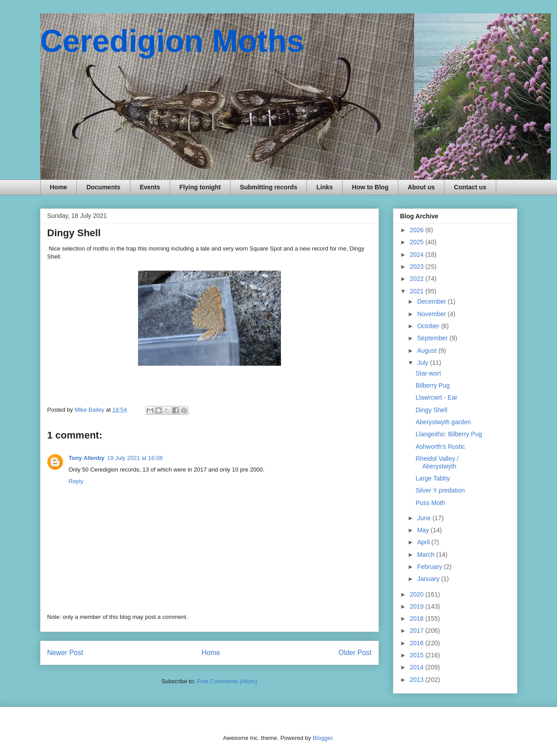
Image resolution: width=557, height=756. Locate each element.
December (432, 301)
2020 (417, 594)
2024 (417, 255)
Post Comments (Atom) (227, 681)
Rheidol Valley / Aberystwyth (437, 462)
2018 (417, 618)
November (432, 314)
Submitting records (268, 187)
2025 (417, 242)
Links (325, 187)
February (431, 567)
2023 (417, 267)
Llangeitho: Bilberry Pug (449, 434)
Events (150, 187)
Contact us (470, 187)
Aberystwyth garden (443, 422)
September (433, 338)
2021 (417, 291)
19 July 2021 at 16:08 (135, 458)
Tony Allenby (87, 458)
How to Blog (370, 187)
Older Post (355, 653)
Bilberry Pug (432, 385)
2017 (417, 631)
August (428, 351)
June (425, 518)
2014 (417, 667)
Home (59, 187)
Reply (76, 481)
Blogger (322, 738)
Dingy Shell (431, 410)
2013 (417, 680)
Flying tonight (200, 187)
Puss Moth (430, 503)
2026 (417, 230)
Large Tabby (433, 478)
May (424, 530)
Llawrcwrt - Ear (436, 397)
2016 (417, 643)
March (427, 555)
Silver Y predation (440, 490)
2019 (417, 606)
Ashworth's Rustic (440, 447)
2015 (417, 655)
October (429, 326)
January (429, 579)
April (424, 542)
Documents (103, 187)
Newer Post (65, 653)
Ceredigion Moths (172, 41)
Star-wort (428, 373)
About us (421, 187)
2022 (417, 279)
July (424, 363)
